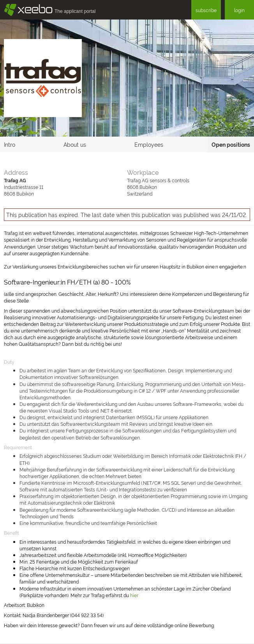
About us (75, 144)
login (239, 10)
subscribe (206, 10)
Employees (149, 144)
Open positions (231, 144)
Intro (10, 144)
